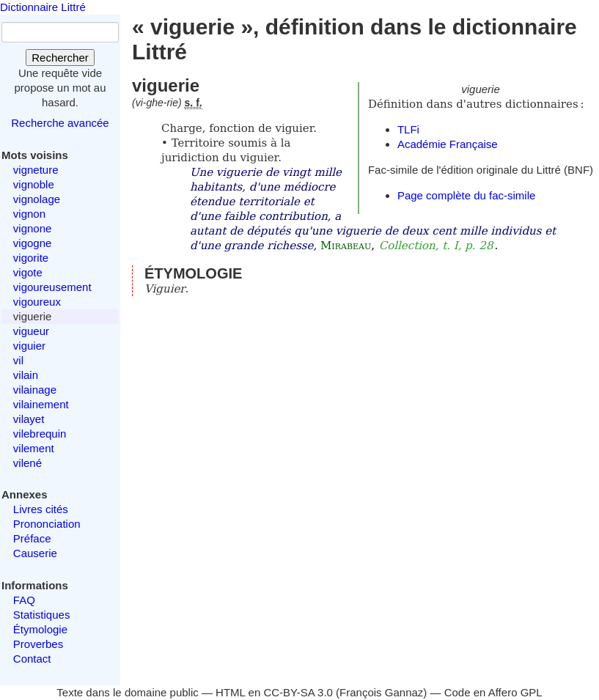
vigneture (36, 170)
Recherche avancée (60, 123)
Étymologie (40, 629)
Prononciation (47, 524)
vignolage (37, 199)
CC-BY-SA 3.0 (298, 692)
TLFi (408, 129)
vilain (26, 375)
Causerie (35, 553)
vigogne (33, 243)
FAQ (24, 600)
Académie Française (448, 144)
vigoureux (37, 302)
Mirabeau (346, 246)
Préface (32, 538)
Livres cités (41, 509)
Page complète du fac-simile (466, 195)
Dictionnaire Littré (43, 7)
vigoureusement (52, 287)
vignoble (34, 184)
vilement (34, 448)
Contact (32, 659)
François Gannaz (381, 692)
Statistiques (42, 615)
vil (18, 360)
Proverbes (38, 644)
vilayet (29, 419)
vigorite (31, 258)
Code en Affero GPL (493, 692)
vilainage (35, 390)
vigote (28, 272)
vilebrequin (40, 434)
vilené (27, 463)
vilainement (41, 404)
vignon (29, 214)
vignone (33, 228)
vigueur (31, 331)
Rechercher (60, 58)
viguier (29, 346)
